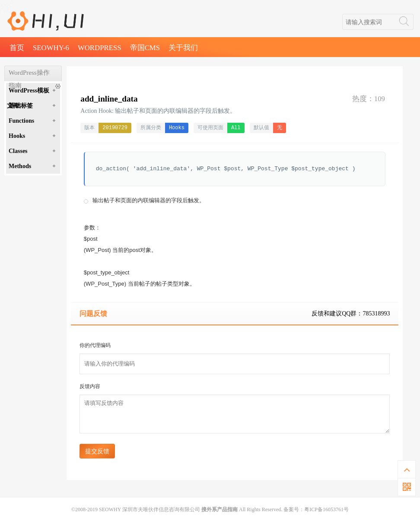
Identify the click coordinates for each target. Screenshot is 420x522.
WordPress (100, 48)
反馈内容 (90, 386)
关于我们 (183, 48)
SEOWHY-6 (51, 48)
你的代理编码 (95, 345)
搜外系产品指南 (220, 509)
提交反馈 (97, 451)
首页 (17, 48)
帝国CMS (145, 48)
